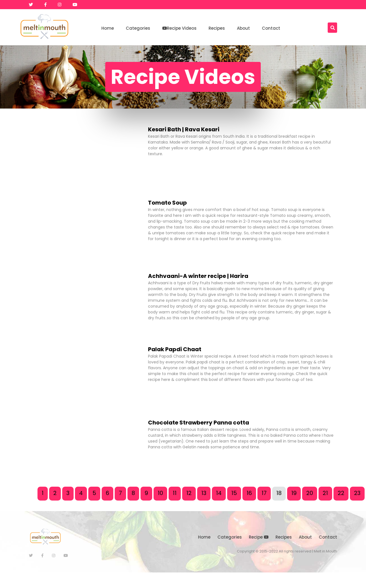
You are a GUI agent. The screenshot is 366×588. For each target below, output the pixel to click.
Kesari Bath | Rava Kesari (184, 129)
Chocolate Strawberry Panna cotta (199, 423)
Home (108, 28)
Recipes (217, 28)
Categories (138, 28)
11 (175, 493)
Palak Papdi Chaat (175, 349)
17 (264, 493)
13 (204, 493)
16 (249, 493)
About (243, 28)
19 (294, 493)
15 (234, 493)
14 (219, 493)
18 (279, 493)
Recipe (259, 537)
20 (310, 493)
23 (357, 493)
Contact (271, 28)
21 (325, 493)
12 (189, 493)
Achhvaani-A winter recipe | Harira (198, 276)
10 (160, 493)
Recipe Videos (179, 28)
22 (341, 493)
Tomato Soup (167, 203)
